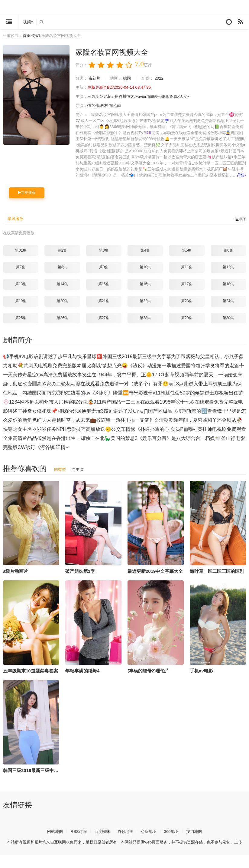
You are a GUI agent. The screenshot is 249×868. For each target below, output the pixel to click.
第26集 (62, 323)
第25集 (21, 323)
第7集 (21, 273)
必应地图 (150, 837)
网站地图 (52, 837)
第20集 (62, 306)
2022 (164, 78)
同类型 (60, 475)
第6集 (228, 256)
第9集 (104, 273)
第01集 (21, 256)
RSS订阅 (76, 837)
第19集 (21, 306)
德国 (130, 78)
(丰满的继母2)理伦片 (148, 676)
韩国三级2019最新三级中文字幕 (35, 776)
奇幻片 (96, 78)
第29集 (187, 323)
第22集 (145, 306)
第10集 (145, 273)
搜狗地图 (197, 837)
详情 (209, 181)
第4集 (145, 256)
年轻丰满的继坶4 (82, 676)
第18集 (228, 289)
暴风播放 (16, 224)
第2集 (62, 256)
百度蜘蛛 (101, 837)
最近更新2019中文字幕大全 (155, 577)
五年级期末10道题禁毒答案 (31, 676)
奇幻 (38, 35)
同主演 (79, 475)
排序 (240, 224)
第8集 (62, 273)
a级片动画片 (16, 577)
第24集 (228, 306)
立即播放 (27, 198)
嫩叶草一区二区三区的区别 (217, 577)
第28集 (145, 323)
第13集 (21, 289)
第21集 (104, 306)
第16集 (145, 289)
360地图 (174, 837)
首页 (28, 35)
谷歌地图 (125, 837)
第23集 (187, 306)
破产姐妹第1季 (80, 577)
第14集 (62, 289)
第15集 (104, 289)
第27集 (104, 323)
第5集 (187, 256)
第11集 (187, 273)
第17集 (187, 289)
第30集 (228, 323)
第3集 (104, 256)
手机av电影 (201, 676)
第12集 (228, 273)
